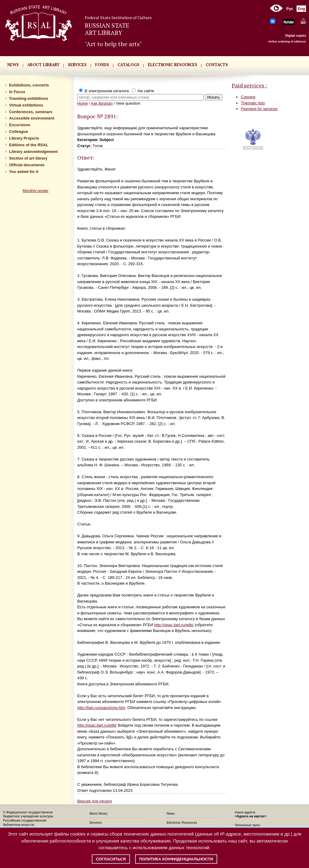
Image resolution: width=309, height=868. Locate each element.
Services (96, 822)
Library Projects (24, 138)
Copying (248, 97)
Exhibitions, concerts (29, 85)
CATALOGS (128, 65)
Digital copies (296, 35)
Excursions (20, 125)
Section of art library (28, 158)
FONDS (102, 65)
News (171, 813)
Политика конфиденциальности (176, 859)
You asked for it (24, 172)
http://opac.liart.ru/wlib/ (174, 625)
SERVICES (77, 65)
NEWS (13, 65)
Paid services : (249, 85)
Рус (290, 9)
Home (83, 103)
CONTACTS (217, 65)
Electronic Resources (182, 822)
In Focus (17, 92)
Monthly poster (36, 191)
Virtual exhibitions (26, 105)
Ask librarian (102, 103)
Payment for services (259, 109)
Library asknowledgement (33, 152)
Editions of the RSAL (29, 145)
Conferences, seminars (31, 112)
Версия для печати (95, 801)
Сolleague (18, 132)
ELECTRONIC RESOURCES (173, 65)
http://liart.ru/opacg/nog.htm (101, 708)
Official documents (27, 165)
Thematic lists (253, 103)
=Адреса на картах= (251, 816)
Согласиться (111, 859)
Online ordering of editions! (287, 41)
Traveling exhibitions (29, 98)
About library (43, 65)
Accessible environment (32, 118)
